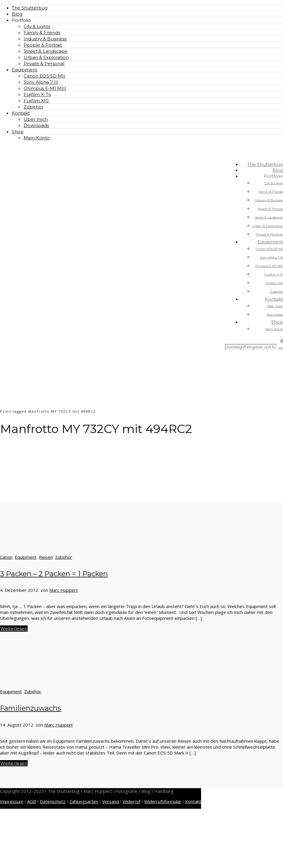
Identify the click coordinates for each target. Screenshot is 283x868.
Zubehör (33, 107)
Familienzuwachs (31, 708)
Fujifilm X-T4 (37, 94)
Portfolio (21, 20)
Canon (6, 557)
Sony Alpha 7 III (41, 82)
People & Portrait (43, 45)
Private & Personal (44, 64)
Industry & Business (45, 39)
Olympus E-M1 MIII (45, 88)
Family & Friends (42, 33)
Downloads (36, 125)
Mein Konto (37, 138)
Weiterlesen (14, 629)
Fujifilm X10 (36, 101)
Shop (18, 132)
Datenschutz (53, 801)
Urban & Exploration (46, 57)
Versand (110, 801)
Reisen (46, 557)
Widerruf (131, 801)
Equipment (24, 70)
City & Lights (37, 26)
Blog (17, 14)
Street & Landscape (46, 51)
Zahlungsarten (84, 801)
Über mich (36, 119)
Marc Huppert (64, 590)
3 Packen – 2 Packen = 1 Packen (54, 574)
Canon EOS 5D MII (44, 76)
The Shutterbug (30, 8)
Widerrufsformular (163, 801)
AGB (32, 801)
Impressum (12, 801)
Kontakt (21, 113)
